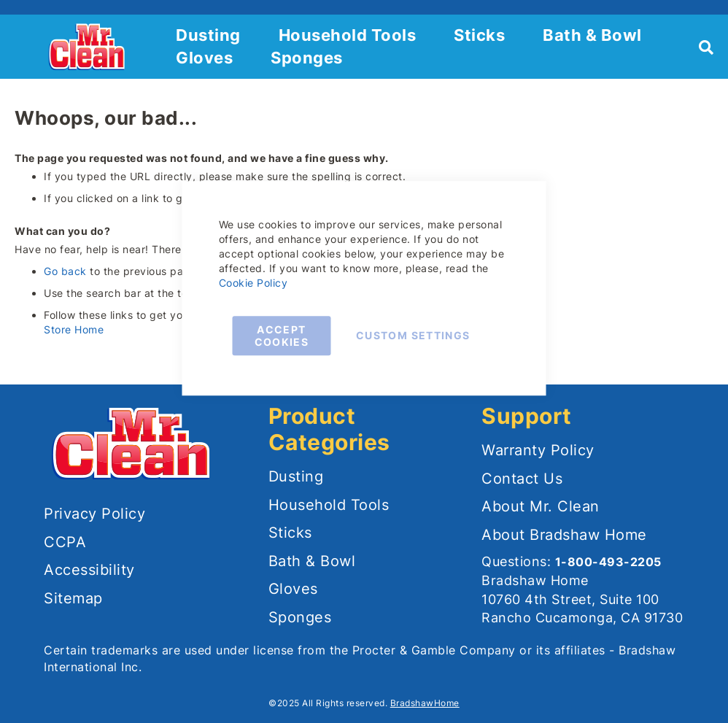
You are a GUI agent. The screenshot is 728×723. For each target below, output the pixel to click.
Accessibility (89, 570)
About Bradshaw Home (564, 535)
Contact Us (522, 479)
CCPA (65, 542)
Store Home (74, 329)
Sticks (479, 35)
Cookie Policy (253, 283)
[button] (16, 47)
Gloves (204, 58)
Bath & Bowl (592, 35)
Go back (65, 271)
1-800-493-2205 (608, 562)
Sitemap (73, 598)
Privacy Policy (94, 514)
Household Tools (348, 35)
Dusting (208, 35)
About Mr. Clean (541, 506)
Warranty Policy (538, 450)
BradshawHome (425, 703)
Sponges (307, 58)
